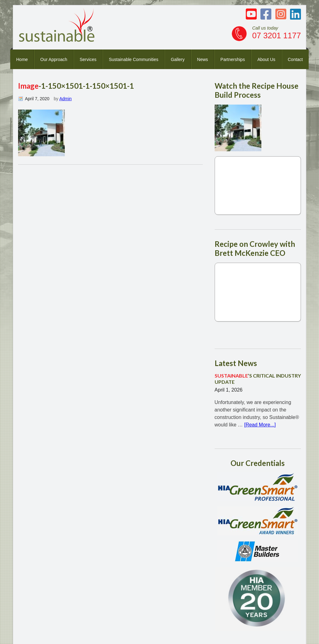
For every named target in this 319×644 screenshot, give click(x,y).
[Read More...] (260, 425)
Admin (65, 99)
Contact (295, 59)
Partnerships (233, 59)
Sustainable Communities (133, 59)
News (203, 59)
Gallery (178, 59)
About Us (266, 59)
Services (88, 59)
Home (22, 59)
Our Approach (54, 59)
